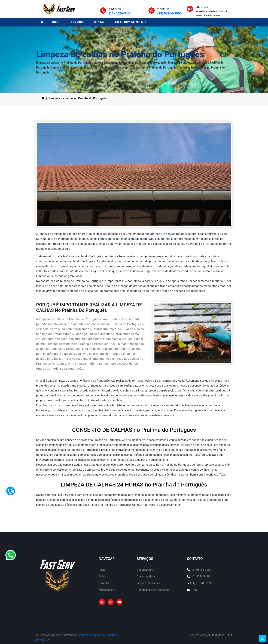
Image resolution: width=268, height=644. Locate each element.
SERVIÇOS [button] (77, 22)
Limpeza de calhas (148, 583)
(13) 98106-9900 (169, 14)
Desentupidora (146, 577)
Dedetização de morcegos (153, 590)
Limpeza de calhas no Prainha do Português (78, 98)
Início (102, 570)
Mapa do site (107, 590)
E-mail (194, 590)
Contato (104, 583)
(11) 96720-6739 (200, 583)
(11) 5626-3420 (120, 14)
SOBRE (57, 22)
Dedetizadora (145, 570)
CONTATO (100, 22)
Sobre (102, 577)
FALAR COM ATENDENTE (131, 22)
